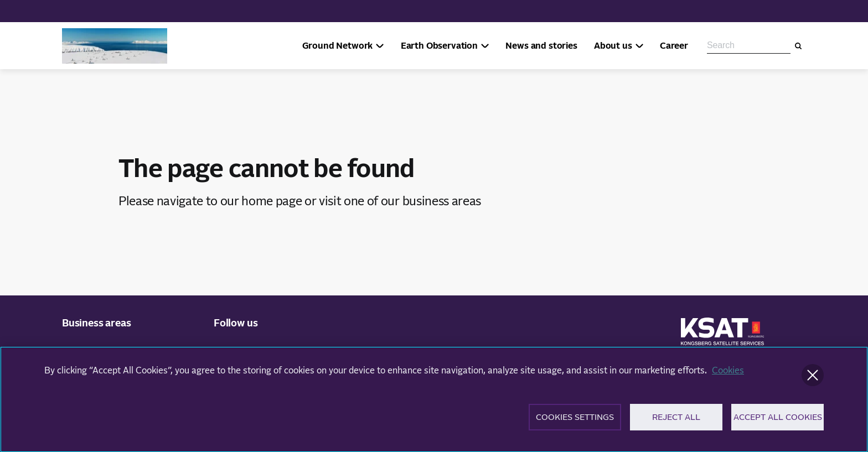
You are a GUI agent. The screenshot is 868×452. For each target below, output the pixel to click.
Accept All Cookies (778, 421)
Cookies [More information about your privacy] (728, 374)
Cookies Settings (575, 421)
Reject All (676, 421)
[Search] (798, 46)
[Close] (813, 378)
